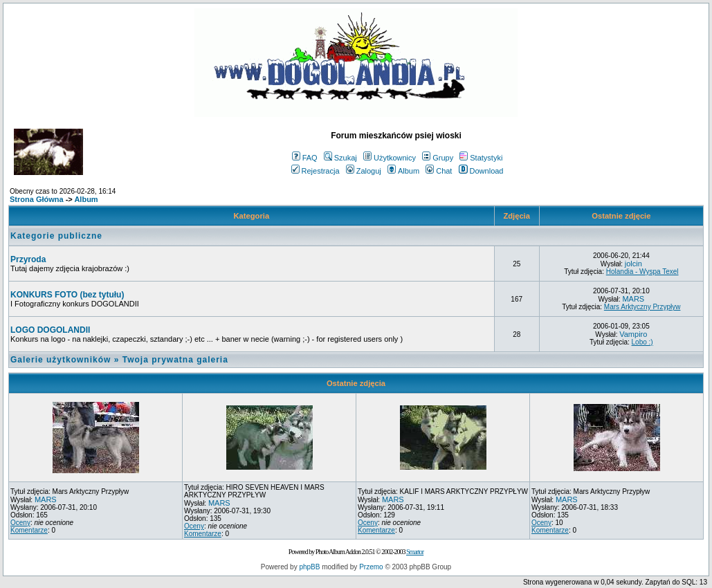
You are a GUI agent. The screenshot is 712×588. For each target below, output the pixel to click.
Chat (439, 171)
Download (481, 171)
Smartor (415, 552)
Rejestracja (316, 171)
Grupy (438, 158)
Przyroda (28, 259)
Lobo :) (642, 342)
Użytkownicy (390, 158)
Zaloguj (364, 171)
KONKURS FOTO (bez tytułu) (67, 295)
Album (403, 171)
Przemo (371, 567)
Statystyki (481, 158)
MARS (633, 299)
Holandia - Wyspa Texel (642, 272)
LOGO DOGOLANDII (50, 330)
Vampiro (633, 334)
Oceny (20, 523)
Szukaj (340, 158)
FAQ (305, 158)
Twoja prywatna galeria (175, 360)
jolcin (633, 264)
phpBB (309, 567)
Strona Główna (37, 199)
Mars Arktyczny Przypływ (642, 307)
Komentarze (29, 530)
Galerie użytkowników (61, 360)
